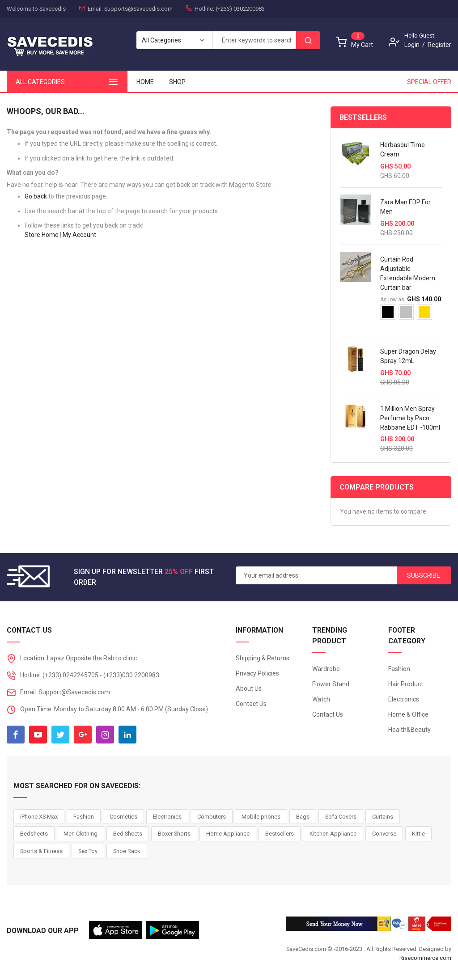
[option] (388, 312)
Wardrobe (326, 669)
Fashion (399, 669)
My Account (79, 235)
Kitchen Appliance (333, 834)
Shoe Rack (127, 851)
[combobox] (254, 40)
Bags (303, 817)
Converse (384, 834)
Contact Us (251, 704)
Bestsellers (280, 834)
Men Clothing (81, 834)
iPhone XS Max (39, 817)
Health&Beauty (409, 730)
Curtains (383, 817)
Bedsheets (34, 834)
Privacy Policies (257, 673)
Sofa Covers (341, 817)
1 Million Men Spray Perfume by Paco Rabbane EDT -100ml (410, 418)
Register (439, 45)
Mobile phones (261, 817)
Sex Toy (88, 851)
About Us (249, 689)
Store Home (42, 235)
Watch (321, 699)
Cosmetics (123, 817)
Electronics (404, 699)
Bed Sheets (128, 834)
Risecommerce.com (425, 958)
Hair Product (406, 684)
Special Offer (429, 82)
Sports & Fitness (41, 851)
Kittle (418, 834)
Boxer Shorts (174, 834)
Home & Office (408, 714)
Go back (36, 196)
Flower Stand (331, 684)
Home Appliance (228, 834)
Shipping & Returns (263, 658)
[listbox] (411, 315)
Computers (212, 817)
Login (412, 45)
